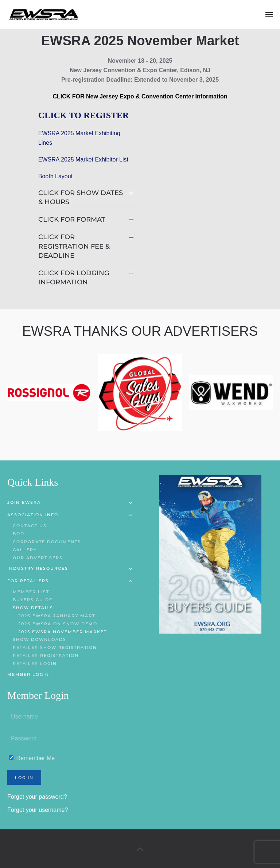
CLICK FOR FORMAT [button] (72, 219)
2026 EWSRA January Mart (57, 616)
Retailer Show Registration (55, 647)
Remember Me (32, 758)
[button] (269, 15)
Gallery (25, 550)
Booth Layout (55, 176)
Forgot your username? (38, 810)
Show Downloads (40, 639)
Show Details (33, 608)
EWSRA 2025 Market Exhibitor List (83, 159)
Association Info (70, 515)
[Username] (140, 717)
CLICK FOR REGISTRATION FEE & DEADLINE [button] (74, 246)
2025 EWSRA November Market (63, 632)
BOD (19, 534)
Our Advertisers (38, 558)
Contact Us (30, 526)
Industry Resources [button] (70, 568)
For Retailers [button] (70, 581)
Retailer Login (35, 663)
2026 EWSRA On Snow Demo (58, 624)
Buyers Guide (33, 600)
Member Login (28, 674)
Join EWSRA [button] (70, 502)
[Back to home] (44, 15)
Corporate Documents (47, 542)
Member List (31, 592)
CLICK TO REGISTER (84, 115)
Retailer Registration (46, 655)
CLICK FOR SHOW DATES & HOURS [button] (81, 197)
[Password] (140, 739)
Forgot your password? (37, 797)
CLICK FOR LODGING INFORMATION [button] (74, 278)
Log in (24, 778)
